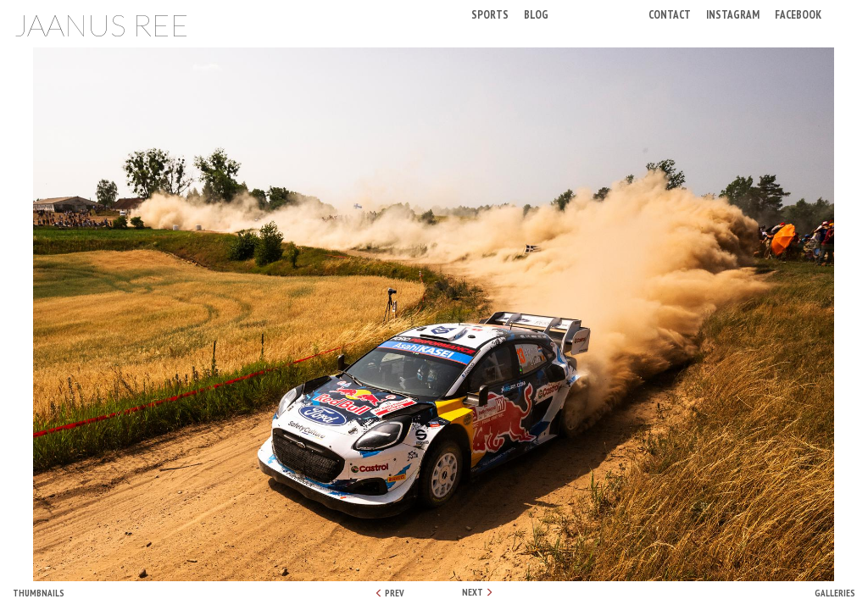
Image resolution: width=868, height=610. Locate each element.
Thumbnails (39, 593)
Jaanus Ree (101, 25)
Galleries (835, 593)
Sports (490, 14)
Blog (536, 14)
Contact (670, 14)
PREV (389, 593)
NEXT (478, 592)
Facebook (798, 14)
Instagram (733, 14)
